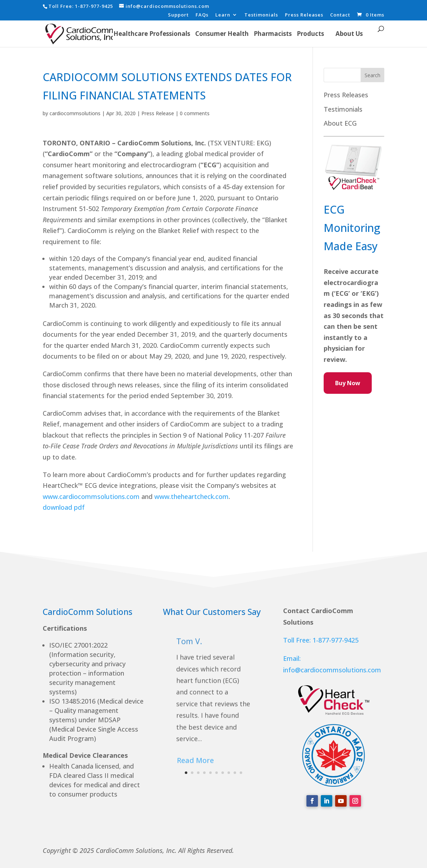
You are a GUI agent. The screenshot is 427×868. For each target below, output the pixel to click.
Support (178, 15)
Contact (340, 15)
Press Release (158, 113)
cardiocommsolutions (75, 113)
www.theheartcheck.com (191, 496)
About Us (349, 34)
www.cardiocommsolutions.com (91, 496)
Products (310, 34)
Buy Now (348, 383)
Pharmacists (273, 34)
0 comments (195, 113)
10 (241, 773)
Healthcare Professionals (152, 34)
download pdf (65, 507)
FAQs (202, 15)
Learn (223, 15)
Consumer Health (222, 34)
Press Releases (304, 15)
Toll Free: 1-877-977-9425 (321, 640)
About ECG (340, 123)
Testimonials (261, 15)
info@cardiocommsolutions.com (332, 670)
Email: (292, 658)
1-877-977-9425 (94, 6)
